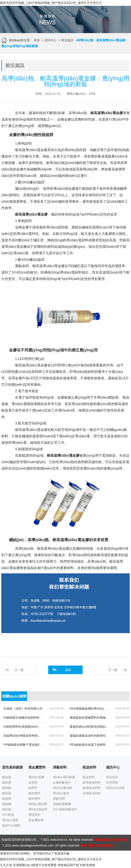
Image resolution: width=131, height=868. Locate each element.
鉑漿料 (33, 788)
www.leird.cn (59, 840)
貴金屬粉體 (36, 820)
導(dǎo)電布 (61, 793)
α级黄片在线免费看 (44, 865)
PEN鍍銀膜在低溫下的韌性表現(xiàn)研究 (97, 745)
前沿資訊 (67, 40)
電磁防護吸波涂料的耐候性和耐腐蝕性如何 (98, 736)
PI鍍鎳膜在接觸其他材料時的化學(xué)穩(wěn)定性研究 (41, 718)
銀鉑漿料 (34, 793)
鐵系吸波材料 (92, 788)
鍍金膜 (7, 777)
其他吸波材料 (92, 793)
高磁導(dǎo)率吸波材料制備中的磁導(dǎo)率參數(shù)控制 (43, 736)
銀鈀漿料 (34, 799)
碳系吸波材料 (92, 782)
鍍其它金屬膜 (11, 825)
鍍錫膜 (7, 804)
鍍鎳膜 (7, 799)
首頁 (37, 40)
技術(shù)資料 (116, 788)
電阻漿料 (34, 815)
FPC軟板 (8, 815)
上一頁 (19, 670)
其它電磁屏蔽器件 (65, 809)
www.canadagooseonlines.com (33, 845)
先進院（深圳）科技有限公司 (23, 709)
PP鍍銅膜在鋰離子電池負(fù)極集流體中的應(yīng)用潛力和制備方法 (49, 745)
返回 (68, 670)
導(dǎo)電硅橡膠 (64, 777)
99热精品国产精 (68, 865)
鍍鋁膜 (7, 809)
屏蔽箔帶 (59, 799)
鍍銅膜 (7, 788)
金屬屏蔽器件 (62, 782)
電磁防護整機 (62, 804)
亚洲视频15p (21, 865)
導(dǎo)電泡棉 (62, 788)
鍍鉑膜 (7, 793)
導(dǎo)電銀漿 (38, 809)
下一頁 (113, 670)
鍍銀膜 (7, 782)
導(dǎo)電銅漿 (38, 804)
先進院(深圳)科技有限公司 (19, 840)
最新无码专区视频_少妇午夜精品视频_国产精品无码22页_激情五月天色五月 (51, 3)
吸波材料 (89, 777)
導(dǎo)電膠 (36, 777)
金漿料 (33, 782)
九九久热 (6, 865)
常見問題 (112, 782)
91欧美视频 (88, 865)
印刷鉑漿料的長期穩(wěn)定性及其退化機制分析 (36, 727)
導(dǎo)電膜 (10, 820)
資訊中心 (51, 40)
